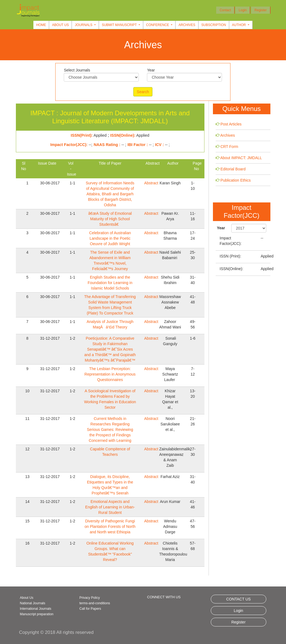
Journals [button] (84, 25)
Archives (187, 25)
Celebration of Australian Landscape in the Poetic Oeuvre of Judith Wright (110, 238)
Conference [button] (158, 25)
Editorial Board (233, 169)
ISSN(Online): (232, 269)
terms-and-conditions (95, 603)
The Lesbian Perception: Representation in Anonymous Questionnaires (110, 374)
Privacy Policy (90, 598)
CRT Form (229, 147)
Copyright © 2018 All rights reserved (56, 632)
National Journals (33, 603)
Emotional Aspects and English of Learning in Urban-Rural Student (110, 507)
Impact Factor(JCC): (231, 241)
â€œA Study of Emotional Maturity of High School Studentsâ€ (110, 219)
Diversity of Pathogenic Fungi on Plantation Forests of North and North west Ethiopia (110, 526)
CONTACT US (238, 599)
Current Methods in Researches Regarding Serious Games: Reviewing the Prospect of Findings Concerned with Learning (110, 430)
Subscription (214, 25)
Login (243, 10)
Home (41, 25)
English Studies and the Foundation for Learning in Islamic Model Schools (110, 283)
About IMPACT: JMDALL (241, 158)
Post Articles (231, 124)
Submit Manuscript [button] (120, 25)
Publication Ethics (236, 180)
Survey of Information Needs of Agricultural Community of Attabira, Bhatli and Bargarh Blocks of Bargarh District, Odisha (110, 194)
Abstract (151, 183)
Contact (225, 10)
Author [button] (239, 25)
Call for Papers (90, 609)
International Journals (36, 609)
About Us (60, 25)
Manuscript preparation (37, 614)
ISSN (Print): (231, 256)
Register (261, 10)
